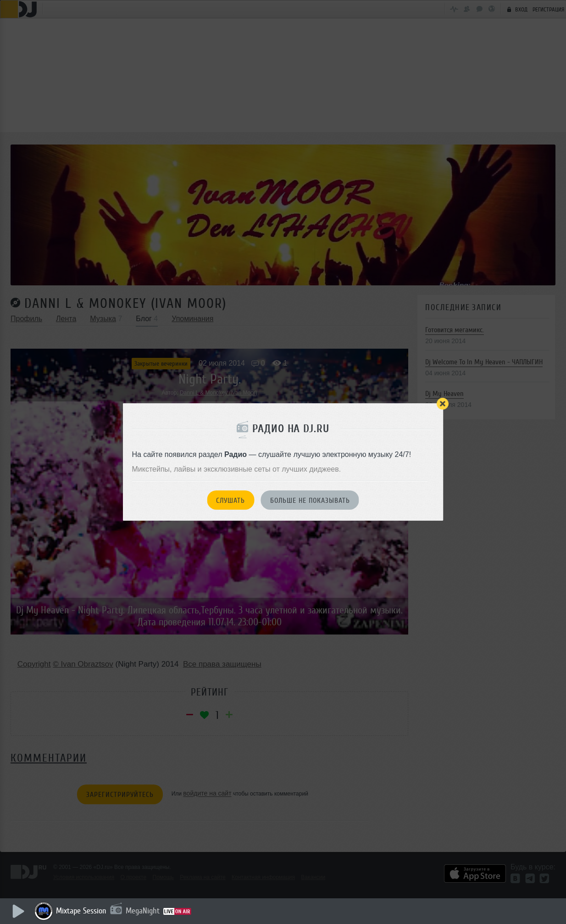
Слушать (230, 501)
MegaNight (143, 911)
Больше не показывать (310, 501)
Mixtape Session (81, 911)
